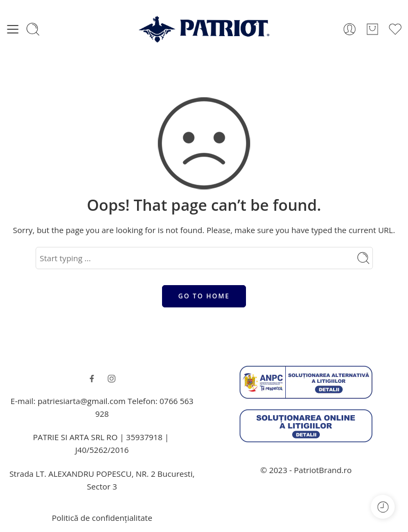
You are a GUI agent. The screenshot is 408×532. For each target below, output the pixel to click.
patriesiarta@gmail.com (82, 401)
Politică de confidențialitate (102, 518)
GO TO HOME (204, 296)
